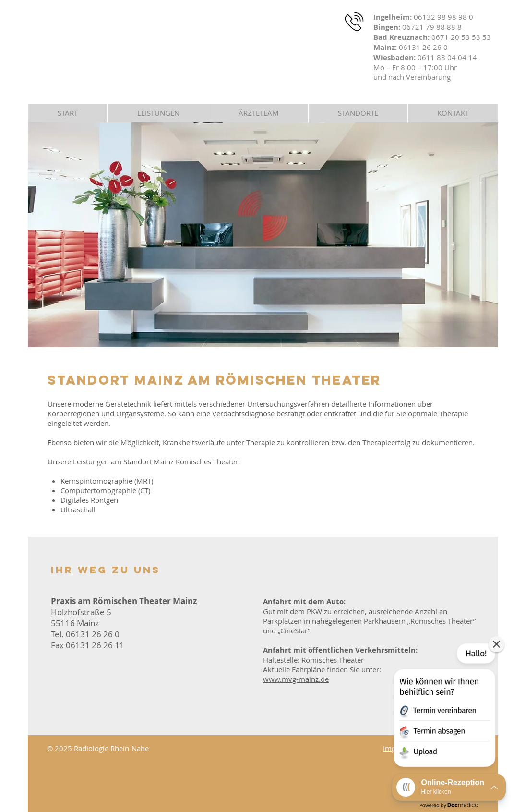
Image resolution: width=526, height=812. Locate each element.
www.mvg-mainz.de (296, 679)
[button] (358, 113)
